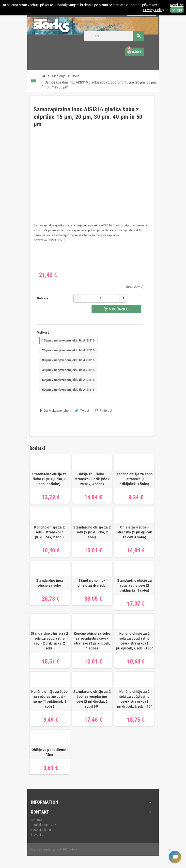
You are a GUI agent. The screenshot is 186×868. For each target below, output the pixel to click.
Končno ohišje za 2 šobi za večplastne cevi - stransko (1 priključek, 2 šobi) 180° (135, 641)
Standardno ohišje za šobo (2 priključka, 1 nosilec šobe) (50, 479)
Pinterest (104, 410)
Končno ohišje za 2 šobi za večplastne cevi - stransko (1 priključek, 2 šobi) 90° (134, 699)
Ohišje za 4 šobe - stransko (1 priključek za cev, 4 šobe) (135, 532)
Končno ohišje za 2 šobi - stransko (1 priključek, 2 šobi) (49, 532)
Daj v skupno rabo (54, 410)
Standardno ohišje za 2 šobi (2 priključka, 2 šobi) (92, 532)
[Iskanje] (114, 36)
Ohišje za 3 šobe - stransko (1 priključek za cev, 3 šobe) (92, 479)
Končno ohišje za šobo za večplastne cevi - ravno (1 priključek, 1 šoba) (49, 699)
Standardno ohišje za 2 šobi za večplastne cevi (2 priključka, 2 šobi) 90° (92, 699)
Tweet (82, 410)
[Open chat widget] (175, 857)
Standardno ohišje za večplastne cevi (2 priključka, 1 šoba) (134, 585)
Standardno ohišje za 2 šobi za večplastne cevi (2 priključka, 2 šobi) (49, 641)
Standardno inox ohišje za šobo (50, 583)
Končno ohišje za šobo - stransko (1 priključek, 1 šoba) (135, 479)
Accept (177, 10)
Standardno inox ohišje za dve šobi (92, 583)
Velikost (43, 332)
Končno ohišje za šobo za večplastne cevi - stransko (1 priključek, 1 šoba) (92, 641)
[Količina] (100, 298)
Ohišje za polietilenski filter (50, 752)
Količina (43, 298)
